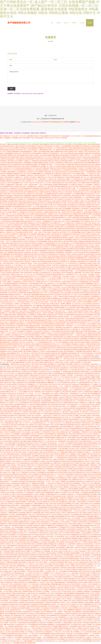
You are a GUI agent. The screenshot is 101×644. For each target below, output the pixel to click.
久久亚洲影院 (7, 335)
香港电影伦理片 (73, 152)
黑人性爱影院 (53, 524)
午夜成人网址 (65, 190)
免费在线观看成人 (49, 308)
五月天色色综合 (67, 199)
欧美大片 (17, 412)
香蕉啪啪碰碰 (29, 496)
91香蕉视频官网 (31, 610)
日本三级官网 (86, 553)
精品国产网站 (5, 199)
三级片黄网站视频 (32, 322)
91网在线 (39, 610)
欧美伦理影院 (62, 168)
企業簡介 (59, 23)
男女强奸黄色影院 (48, 390)
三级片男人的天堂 (26, 379)
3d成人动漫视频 (31, 234)
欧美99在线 (11, 575)
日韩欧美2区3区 (73, 357)
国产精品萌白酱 (5, 599)
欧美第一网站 (57, 190)
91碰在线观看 (35, 418)
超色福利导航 (4, 260)
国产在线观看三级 (32, 524)
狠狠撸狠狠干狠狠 (55, 245)
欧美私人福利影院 (78, 254)
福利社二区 (68, 526)
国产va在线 (12, 370)
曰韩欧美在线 (25, 548)
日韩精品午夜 (45, 267)
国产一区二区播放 (28, 348)
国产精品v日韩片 (11, 559)
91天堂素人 (12, 515)
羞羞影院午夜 (38, 546)
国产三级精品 (69, 500)
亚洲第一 (7, 623)
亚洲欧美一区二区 (38, 518)
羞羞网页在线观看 (93, 335)
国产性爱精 (60, 425)
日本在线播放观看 (33, 625)
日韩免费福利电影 (33, 386)
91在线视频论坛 (34, 269)
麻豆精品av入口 (69, 243)
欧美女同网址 (12, 315)
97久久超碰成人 (91, 636)
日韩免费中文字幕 (70, 267)
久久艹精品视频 (41, 287)
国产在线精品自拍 (77, 388)
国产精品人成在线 (49, 504)
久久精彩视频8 (78, 352)
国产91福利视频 (67, 253)
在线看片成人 (28, 190)
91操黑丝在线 (41, 480)
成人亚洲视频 (32, 225)
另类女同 (59, 403)
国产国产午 (43, 535)
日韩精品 (58, 465)
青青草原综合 (48, 201)
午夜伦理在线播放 (60, 548)
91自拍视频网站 (95, 199)
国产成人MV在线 (22, 341)
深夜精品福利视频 (81, 408)
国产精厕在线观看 (78, 243)
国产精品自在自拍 (83, 328)
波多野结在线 (33, 256)
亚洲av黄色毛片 (75, 377)
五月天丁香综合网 (56, 573)
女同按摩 (49, 408)
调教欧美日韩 (75, 287)
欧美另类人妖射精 (28, 557)
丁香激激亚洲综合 (56, 157)
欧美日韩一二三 (90, 155)
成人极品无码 (44, 617)
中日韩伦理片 (81, 478)
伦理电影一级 (31, 341)
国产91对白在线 (13, 210)
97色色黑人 (32, 614)
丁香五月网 (53, 555)
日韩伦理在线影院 (11, 278)
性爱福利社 (35, 485)
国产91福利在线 (74, 385)
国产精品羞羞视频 (56, 419)
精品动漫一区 (24, 187)
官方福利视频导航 (35, 298)
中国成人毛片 (6, 473)
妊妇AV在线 (14, 375)
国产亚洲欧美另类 (30, 643)
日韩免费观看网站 (5, 254)
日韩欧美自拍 (31, 594)
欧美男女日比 (87, 313)
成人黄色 (19, 394)
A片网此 (18, 518)
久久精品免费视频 (37, 216)
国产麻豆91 (42, 520)
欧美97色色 (10, 564)
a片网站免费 (85, 612)
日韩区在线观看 (87, 550)
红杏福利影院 (29, 319)
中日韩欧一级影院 (82, 485)
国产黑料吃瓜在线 (83, 491)
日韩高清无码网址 (69, 619)
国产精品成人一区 (78, 355)
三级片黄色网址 (46, 218)
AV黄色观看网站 (47, 306)
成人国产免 (30, 451)
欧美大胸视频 (20, 317)
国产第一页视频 (31, 291)
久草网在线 (69, 634)
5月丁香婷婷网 (23, 473)
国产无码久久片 (43, 335)
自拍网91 (20, 491)
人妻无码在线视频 (84, 575)
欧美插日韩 (90, 588)
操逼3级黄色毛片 (41, 603)
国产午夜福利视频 (17, 229)
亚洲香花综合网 (67, 414)
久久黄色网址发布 (79, 223)
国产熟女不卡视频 (59, 265)
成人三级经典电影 (11, 313)
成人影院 (72, 628)
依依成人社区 (71, 592)
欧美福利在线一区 (91, 544)
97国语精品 (7, 616)
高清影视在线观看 (38, 423)
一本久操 (3, 425)
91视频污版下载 (54, 168)
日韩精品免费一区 (48, 550)
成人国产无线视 (57, 320)
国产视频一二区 (89, 528)
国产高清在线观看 (78, 220)
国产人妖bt (36, 562)
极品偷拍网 (30, 495)
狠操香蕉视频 (60, 500)
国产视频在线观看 (21, 291)
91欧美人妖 (12, 550)
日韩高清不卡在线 (10, 462)
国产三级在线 (83, 509)
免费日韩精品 (54, 271)
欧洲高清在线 (60, 438)
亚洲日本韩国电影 (81, 531)
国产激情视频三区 (65, 449)
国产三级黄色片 (37, 231)
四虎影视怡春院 (95, 595)
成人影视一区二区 (53, 207)
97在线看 (64, 493)
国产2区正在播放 (84, 234)
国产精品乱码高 (57, 311)
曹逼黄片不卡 (42, 441)
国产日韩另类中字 (43, 375)
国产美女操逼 (49, 251)
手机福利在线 (34, 449)
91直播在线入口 (71, 495)
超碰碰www (63, 564)
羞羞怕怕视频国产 (76, 553)
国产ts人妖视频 (17, 374)
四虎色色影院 (36, 561)
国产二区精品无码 (60, 297)
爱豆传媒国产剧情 (21, 352)
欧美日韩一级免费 (89, 628)
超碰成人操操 (87, 474)
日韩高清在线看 (47, 388)
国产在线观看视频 (35, 513)
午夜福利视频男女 (26, 434)
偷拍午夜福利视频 (42, 517)
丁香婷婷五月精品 (39, 493)
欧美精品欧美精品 (58, 337)
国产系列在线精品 (93, 361)
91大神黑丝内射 (17, 179)
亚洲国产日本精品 (84, 489)
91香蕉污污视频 (83, 348)
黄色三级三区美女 (25, 174)
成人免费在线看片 (89, 410)
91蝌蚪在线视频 (17, 205)
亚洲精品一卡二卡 (88, 634)
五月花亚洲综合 (33, 377)
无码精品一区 (78, 412)
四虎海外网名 (21, 425)
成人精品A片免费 (51, 229)
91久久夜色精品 (7, 390)
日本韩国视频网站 (92, 579)
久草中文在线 (37, 236)
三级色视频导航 (95, 297)
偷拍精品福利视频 (44, 377)
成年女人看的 (30, 355)
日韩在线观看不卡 (54, 449)
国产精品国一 (29, 264)
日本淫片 (3, 502)
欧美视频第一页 (58, 372)
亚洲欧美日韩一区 (64, 218)
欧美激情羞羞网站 (80, 594)
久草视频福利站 (27, 163)
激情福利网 (34, 368)
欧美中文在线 (92, 540)
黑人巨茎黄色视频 (14, 276)
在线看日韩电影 (66, 282)
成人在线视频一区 (43, 166)
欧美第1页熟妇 (90, 350)
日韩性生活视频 (36, 597)
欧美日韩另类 (52, 256)
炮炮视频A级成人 (22, 566)
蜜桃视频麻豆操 (89, 225)
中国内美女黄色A (44, 533)
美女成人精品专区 (26, 364)
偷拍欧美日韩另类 (89, 445)
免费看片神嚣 (93, 179)
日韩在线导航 (94, 511)
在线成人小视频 (14, 330)
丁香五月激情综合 (67, 302)
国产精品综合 (43, 537)
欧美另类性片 (87, 187)
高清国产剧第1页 (19, 157)
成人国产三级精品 (57, 179)
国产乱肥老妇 (93, 234)
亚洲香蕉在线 (94, 344)
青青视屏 (95, 592)
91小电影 (66, 614)
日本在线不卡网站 (75, 561)
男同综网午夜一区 (76, 394)
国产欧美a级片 (56, 161)
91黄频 (45, 500)
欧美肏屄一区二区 (92, 441)
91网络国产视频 (35, 522)
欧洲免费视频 (90, 172)
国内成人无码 (89, 227)
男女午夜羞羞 (67, 291)
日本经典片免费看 (7, 166)
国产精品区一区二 (21, 265)
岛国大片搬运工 (72, 502)
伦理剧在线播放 (71, 168)
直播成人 (20, 557)
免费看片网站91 (70, 548)
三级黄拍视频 (67, 612)
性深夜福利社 (95, 584)
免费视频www (37, 542)
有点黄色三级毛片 (32, 260)
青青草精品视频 (31, 203)
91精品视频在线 (59, 313)
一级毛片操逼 (66, 359)
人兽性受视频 (42, 559)
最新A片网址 (76, 438)
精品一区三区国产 (73, 295)
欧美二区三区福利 (93, 287)
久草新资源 (17, 379)
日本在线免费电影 (26, 469)
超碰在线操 (18, 410)
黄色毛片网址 (66, 212)
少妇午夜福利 (14, 509)
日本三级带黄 (49, 429)
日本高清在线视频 (46, 324)
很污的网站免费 (22, 293)
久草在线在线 (90, 280)
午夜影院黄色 (37, 471)
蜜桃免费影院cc (78, 198)
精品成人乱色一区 (68, 518)
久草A (38, 502)
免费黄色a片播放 (34, 280)
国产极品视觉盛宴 (8, 379)
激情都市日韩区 (14, 605)
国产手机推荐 (79, 619)
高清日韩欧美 (9, 441)
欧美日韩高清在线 (89, 194)
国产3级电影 (14, 583)
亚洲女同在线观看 (16, 227)
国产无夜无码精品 (85, 515)
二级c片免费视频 (37, 306)
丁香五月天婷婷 (43, 185)
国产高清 (59, 535)
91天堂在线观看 (55, 331)
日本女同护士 (33, 177)
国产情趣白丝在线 (93, 161)
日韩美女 (83, 561)
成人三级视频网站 (45, 221)
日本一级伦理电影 (34, 586)
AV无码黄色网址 (43, 276)
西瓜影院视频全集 (27, 374)
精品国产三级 (63, 445)
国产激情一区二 (44, 280)
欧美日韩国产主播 (57, 388)
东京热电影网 (93, 326)
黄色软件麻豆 (91, 236)
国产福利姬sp (61, 460)
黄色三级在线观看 (12, 234)
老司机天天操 (85, 326)
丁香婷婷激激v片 (46, 394)
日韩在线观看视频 (33, 577)
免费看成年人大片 (17, 238)
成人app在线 (39, 540)
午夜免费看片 (91, 276)
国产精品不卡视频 (5, 144)
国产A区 (44, 628)
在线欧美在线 (78, 390)
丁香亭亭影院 (45, 460)
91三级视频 (44, 590)
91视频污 (53, 634)
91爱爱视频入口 (92, 298)
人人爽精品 (87, 507)
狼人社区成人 (91, 245)
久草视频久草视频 (31, 408)
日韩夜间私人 (12, 236)
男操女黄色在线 (14, 243)
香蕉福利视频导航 (41, 383)
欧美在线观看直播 (24, 298)
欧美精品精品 (51, 254)
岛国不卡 (35, 553)
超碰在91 (41, 476)
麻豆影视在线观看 (12, 320)
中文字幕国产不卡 (11, 403)
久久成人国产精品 (77, 253)
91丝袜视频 (16, 485)
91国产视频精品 (21, 155)
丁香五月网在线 (26, 227)
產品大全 (66, 23)
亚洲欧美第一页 (64, 546)
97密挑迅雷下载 (93, 485)
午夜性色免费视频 (73, 489)
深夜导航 (41, 386)
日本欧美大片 (6, 388)
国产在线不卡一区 (16, 427)
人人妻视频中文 (62, 489)
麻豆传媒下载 (32, 320)
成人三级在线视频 (32, 284)
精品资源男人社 (23, 240)
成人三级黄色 (19, 500)
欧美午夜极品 (65, 245)
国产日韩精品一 (38, 638)
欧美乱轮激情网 (45, 188)
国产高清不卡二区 (73, 361)
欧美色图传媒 (59, 614)
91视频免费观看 (21, 445)
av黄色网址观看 (27, 306)
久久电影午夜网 (22, 531)
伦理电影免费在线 (5, 392)
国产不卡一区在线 (28, 394)
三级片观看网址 (42, 165)
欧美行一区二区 (75, 324)
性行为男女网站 (88, 469)
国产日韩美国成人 (32, 242)
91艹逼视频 (94, 385)
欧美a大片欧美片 (77, 302)
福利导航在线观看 (75, 319)
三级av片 (64, 599)
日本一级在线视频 (33, 462)
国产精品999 (86, 595)
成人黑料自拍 (82, 280)
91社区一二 (73, 546)
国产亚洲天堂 (95, 515)
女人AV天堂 (96, 390)
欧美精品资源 (48, 326)
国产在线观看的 (39, 172)
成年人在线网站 (48, 214)
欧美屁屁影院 (61, 267)
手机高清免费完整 (88, 610)
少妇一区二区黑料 (89, 177)
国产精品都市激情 (48, 199)
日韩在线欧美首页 (94, 606)
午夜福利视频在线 (84, 385)
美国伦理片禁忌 (86, 425)
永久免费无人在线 (44, 462)
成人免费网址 (85, 256)
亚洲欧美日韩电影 (13, 289)
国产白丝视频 (84, 212)
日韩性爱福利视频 (33, 335)
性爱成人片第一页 (53, 572)
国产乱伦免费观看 (42, 223)
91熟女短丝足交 (51, 441)
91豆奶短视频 (89, 599)
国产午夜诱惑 (53, 339)
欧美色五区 (81, 370)
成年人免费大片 (41, 570)
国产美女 (7, 484)
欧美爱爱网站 (36, 460)
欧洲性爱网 (11, 634)
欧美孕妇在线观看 (81, 564)
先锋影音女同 (54, 353)
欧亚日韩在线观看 (5, 449)
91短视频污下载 (38, 612)
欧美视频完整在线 (20, 408)
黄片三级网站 (30, 425)
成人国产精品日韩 (60, 575)
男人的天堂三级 (50, 177)
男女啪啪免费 (41, 260)
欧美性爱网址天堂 (89, 451)
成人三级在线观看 (20, 507)
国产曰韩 (5, 451)
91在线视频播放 (30, 313)
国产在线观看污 (71, 205)
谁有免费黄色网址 (93, 201)
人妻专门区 (90, 551)
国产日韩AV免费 (81, 441)
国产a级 (57, 447)
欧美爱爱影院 (50, 203)
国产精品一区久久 (95, 489)
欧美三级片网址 (33, 537)
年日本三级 (83, 419)
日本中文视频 (35, 535)
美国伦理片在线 (53, 280)
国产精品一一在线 (41, 416)
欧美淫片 (79, 639)
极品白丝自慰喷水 (82, 335)
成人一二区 (47, 423)
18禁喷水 (79, 495)
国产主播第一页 (22, 220)
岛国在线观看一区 (22, 346)
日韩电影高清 (89, 436)
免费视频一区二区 (71, 304)
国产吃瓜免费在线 (69, 313)
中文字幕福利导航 (89, 480)
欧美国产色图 (76, 300)
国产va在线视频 (15, 256)
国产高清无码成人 (9, 264)
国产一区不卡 (16, 447)
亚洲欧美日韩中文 (81, 473)
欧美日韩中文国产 (19, 267)
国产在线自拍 (92, 190)
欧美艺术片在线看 (19, 603)
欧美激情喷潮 (30, 293)
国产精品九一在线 (37, 253)
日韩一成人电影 (32, 251)
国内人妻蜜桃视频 (9, 454)
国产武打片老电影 (12, 346)
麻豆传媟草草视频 (73, 331)
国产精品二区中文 (55, 344)
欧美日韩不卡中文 (46, 282)
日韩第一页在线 (67, 203)
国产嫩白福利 (16, 251)
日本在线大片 (37, 573)
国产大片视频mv (86, 199)
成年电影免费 (14, 144)
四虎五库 (78, 425)
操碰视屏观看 (82, 350)
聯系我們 (74, 23)
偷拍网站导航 (93, 493)
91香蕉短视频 (53, 581)
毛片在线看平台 (30, 172)
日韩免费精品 (27, 579)
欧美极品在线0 (53, 544)
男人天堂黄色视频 (82, 298)
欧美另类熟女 (74, 170)
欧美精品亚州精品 (46, 161)
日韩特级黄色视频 (92, 517)
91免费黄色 (79, 592)
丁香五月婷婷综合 (44, 385)
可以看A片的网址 (25, 166)
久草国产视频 (57, 577)
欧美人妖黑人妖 (92, 348)
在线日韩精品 (51, 403)
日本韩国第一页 (79, 518)
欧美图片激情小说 (59, 341)
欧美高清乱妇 (54, 262)
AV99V (2, 570)
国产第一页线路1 (57, 612)
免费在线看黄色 (32, 210)
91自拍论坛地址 (86, 157)
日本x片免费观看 (62, 383)
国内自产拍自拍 (29, 267)
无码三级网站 (56, 599)
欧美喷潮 (16, 421)
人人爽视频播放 (27, 238)
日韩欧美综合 (83, 264)
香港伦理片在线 (80, 482)
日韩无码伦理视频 (30, 209)
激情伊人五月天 (77, 183)
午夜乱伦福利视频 (31, 606)
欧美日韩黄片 (95, 240)
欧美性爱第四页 (48, 209)
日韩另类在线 (4, 302)
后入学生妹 (18, 581)
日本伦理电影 (12, 260)
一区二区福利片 (20, 278)
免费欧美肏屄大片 (95, 623)
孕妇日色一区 (40, 291)
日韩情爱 (7, 583)
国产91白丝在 (44, 586)
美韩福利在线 (91, 458)
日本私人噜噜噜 (63, 601)
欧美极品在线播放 (56, 275)
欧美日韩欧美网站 (61, 322)
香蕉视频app (29, 575)
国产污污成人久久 (8, 643)
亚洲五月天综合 (79, 150)
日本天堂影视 (67, 287)
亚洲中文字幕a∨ (17, 487)
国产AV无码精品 (60, 254)
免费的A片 (92, 583)
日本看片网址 (14, 537)
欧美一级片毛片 (55, 377)
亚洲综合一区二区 (91, 317)
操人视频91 (53, 630)
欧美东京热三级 (35, 227)
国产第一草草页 (35, 183)
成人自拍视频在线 (20, 361)
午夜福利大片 (17, 218)
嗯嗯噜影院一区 (52, 383)
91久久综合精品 (44, 436)
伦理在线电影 (51, 220)
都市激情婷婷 (24, 601)
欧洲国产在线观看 (63, 357)
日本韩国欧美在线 (71, 460)
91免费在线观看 (67, 403)
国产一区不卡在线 (54, 482)
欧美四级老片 (16, 273)
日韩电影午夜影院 (23, 375)
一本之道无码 (37, 278)
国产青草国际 (33, 150)
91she (44, 412)
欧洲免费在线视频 (10, 529)
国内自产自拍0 (95, 462)
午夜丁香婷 (51, 594)
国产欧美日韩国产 (71, 517)
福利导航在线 (74, 350)
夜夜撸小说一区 (73, 161)
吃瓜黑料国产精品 (65, 201)
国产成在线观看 (56, 496)
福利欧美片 (22, 583)
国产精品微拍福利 (45, 463)
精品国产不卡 (84, 319)
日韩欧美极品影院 (43, 198)
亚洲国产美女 (29, 302)
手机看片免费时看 (40, 531)
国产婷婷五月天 (29, 429)
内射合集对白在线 (42, 210)
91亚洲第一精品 (58, 619)
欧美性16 (62, 551)
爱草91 (8, 573)
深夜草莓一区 (20, 511)
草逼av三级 (74, 449)
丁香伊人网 (31, 531)
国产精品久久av (68, 330)
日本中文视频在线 (34, 474)
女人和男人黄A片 (31, 265)
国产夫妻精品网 (44, 168)
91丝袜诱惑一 (8, 528)
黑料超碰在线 (8, 238)
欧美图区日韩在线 (68, 641)
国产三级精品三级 (35, 152)
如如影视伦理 (45, 487)
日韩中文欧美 (70, 507)
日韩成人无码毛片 (61, 513)
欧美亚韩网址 (8, 207)
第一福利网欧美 (21, 212)
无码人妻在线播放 (66, 293)
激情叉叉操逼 (95, 148)
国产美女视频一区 (81, 498)
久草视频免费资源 (56, 286)
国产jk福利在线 (75, 234)
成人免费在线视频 (96, 432)
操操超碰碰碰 (75, 221)
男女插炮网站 (4, 201)
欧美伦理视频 (9, 324)
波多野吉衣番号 (28, 247)
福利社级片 (47, 425)
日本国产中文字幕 (39, 443)
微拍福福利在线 (58, 418)
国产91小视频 (87, 388)
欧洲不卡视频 (20, 595)
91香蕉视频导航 (82, 456)
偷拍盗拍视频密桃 (22, 515)
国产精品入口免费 (68, 412)
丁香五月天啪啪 (6, 152)
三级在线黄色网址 (52, 528)
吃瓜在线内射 (68, 300)
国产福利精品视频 (60, 434)
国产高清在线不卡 (8, 247)
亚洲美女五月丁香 (82, 524)
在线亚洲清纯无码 (25, 463)
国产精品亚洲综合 (66, 447)
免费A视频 (14, 438)
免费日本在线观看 (11, 533)
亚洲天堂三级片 (38, 247)
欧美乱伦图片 (15, 506)
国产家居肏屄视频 (16, 254)
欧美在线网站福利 (14, 474)
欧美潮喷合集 (72, 249)
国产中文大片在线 (46, 157)
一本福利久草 (57, 632)
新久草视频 (57, 484)
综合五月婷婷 (44, 205)
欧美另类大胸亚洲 (81, 284)
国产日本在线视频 (36, 218)
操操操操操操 (55, 306)
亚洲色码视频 (16, 207)
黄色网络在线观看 (59, 308)
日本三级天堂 (61, 269)
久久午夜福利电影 (88, 198)
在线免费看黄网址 (27, 410)
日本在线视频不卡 (51, 520)
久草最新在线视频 (90, 247)
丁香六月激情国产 (43, 256)
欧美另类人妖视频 (52, 628)
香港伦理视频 (6, 438)
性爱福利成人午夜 (42, 407)
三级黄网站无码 (89, 430)
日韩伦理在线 (15, 484)
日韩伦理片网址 (8, 418)
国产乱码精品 (12, 291)
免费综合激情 (85, 372)
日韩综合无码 (17, 154)
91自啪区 (93, 506)
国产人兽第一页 (95, 383)
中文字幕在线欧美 (87, 414)
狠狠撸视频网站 (67, 146)
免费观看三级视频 (14, 399)
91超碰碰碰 (44, 581)
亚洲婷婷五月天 (50, 557)
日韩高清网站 (6, 427)
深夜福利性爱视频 (60, 187)
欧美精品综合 (27, 553)
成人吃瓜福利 (17, 452)
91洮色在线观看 (77, 311)
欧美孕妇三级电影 (14, 223)
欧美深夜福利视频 (87, 641)
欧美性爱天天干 (22, 533)
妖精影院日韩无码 (71, 166)
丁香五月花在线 (21, 465)
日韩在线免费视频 (69, 594)
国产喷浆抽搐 (48, 612)
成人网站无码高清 (65, 392)
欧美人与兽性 (95, 355)
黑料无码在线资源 (42, 346)
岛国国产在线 (30, 465)
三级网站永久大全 (91, 397)
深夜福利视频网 (60, 517)
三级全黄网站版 (16, 471)
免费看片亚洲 (72, 452)
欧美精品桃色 (76, 372)
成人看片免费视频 (83, 295)
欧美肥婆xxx (60, 630)
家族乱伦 (54, 562)
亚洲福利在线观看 (28, 326)
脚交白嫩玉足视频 (77, 203)
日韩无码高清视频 (84, 407)
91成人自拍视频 (30, 214)
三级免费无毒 (26, 418)
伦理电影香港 (38, 337)
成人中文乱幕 (74, 176)
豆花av (68, 575)
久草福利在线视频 (50, 352)
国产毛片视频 (12, 496)
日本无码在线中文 (7, 452)
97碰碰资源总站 (11, 502)
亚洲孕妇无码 (16, 166)
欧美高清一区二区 (8, 331)
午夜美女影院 (13, 566)
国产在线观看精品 (82, 339)
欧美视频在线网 (5, 520)
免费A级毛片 (5, 491)
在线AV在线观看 (33, 372)
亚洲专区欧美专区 (52, 639)
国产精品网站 (25, 436)
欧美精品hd (36, 590)
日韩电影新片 (94, 465)
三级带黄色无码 (48, 636)
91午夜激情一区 (57, 146)
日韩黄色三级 (38, 451)
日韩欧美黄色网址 (11, 619)
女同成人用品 (52, 205)
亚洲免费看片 (52, 542)
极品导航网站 (31, 540)
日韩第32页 (49, 577)
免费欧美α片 (61, 300)
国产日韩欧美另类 (37, 364)
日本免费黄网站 (6, 187)
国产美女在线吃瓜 (81, 548)
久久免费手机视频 (47, 414)
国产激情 (4, 500)
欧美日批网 (66, 467)
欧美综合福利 (74, 154)
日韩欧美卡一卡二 (37, 636)
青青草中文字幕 (22, 242)
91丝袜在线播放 (32, 412)
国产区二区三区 (44, 183)
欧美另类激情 (39, 199)
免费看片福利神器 (15, 551)
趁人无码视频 (85, 179)
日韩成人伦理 (63, 605)
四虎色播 (67, 553)
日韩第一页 (25, 452)
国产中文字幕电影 (12, 242)
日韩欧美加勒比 (73, 353)
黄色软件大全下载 (78, 240)
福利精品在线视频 (93, 212)
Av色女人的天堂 (38, 264)
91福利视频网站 (28, 550)
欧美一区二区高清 (40, 548)
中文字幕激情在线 (82, 276)
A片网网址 (76, 632)
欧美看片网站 (40, 381)
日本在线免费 (75, 515)
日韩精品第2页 (12, 317)
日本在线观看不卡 (65, 236)
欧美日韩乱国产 (48, 311)
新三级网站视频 (77, 273)
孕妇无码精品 (21, 302)
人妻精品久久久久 (9, 209)
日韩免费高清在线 (28, 638)
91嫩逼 (76, 597)
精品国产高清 (52, 452)
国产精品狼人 (49, 320)
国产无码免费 (96, 396)
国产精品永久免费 (47, 190)
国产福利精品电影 (13, 610)
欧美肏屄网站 (34, 229)
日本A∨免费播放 (71, 454)
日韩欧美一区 (29, 595)
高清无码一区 (55, 605)
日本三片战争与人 (6, 434)
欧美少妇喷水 (59, 557)
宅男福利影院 (76, 192)
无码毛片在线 (84, 289)
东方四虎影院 (24, 304)
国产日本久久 (76, 275)
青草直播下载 (90, 168)
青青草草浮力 (81, 546)
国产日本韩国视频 (80, 636)
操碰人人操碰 (13, 572)
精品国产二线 (24, 251)
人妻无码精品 (11, 161)
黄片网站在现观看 (70, 531)
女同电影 (55, 408)
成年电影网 (85, 493)
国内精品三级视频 (30, 639)
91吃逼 (32, 548)
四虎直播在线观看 (26, 454)
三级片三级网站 (89, 590)
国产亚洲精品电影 (70, 225)
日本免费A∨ (34, 447)
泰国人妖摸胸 (69, 297)
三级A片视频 (93, 372)
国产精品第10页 (64, 172)
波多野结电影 (59, 594)
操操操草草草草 (25, 207)
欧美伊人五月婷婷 (63, 581)
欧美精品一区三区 (68, 550)
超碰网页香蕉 (40, 209)
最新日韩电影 (83, 540)
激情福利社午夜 (65, 159)
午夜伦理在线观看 (59, 225)
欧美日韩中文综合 (42, 284)
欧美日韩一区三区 (44, 368)
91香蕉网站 (60, 553)
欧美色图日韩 (18, 584)
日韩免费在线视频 (37, 163)
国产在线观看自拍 (10, 612)
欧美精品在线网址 (46, 152)
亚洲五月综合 (9, 414)
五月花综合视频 (69, 557)
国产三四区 (9, 584)
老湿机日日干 (74, 260)
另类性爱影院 (92, 379)
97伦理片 (26, 568)
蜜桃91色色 (36, 440)
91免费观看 (46, 366)
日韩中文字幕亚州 (24, 243)
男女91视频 (12, 383)
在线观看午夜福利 (16, 432)
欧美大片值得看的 (92, 473)
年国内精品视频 (59, 566)
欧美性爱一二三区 (13, 480)
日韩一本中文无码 (19, 419)
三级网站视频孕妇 (13, 513)
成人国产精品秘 (21, 495)
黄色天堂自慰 (59, 352)
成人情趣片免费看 (70, 269)
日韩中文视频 (94, 467)
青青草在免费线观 (45, 605)
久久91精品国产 (40, 359)
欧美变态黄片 (96, 258)
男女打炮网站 (82, 342)
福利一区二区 (15, 392)
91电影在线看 (13, 588)
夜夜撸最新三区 (53, 471)
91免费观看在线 (27, 460)
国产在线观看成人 (28, 331)
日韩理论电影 (11, 458)
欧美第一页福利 (65, 324)
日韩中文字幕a (90, 594)
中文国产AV (77, 641)
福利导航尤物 (87, 278)
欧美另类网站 (13, 377)
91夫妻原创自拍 (17, 196)
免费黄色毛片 (88, 308)
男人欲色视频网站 (34, 245)
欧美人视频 (45, 498)
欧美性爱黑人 (39, 212)
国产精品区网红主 (54, 154)
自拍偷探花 (86, 364)
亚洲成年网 (81, 570)
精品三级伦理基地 (35, 286)
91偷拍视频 (51, 517)
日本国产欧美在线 (23, 377)
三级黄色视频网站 (25, 506)
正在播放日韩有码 (27, 388)
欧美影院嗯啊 (75, 146)
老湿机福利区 (32, 482)
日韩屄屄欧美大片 (21, 625)
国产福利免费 (43, 403)
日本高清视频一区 (35, 498)
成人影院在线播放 (18, 636)
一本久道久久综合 (54, 539)
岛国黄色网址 (57, 159)
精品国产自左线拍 (58, 194)
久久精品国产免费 (74, 537)
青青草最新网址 (6, 269)
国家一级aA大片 (20, 423)
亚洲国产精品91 (17, 440)
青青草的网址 (24, 474)
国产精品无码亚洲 (62, 473)
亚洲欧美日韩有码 (57, 518)
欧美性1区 (6, 375)
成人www (55, 529)
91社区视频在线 (63, 271)
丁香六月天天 (50, 350)
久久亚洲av (19, 430)
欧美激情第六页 (32, 346)
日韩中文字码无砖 (66, 221)
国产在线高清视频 (42, 144)
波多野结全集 (7, 221)
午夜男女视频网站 (42, 330)
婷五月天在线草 (75, 463)
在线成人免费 (4, 628)
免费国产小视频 (54, 357)
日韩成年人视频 (85, 232)
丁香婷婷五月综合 (78, 251)
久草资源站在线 (82, 522)
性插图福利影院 (22, 619)
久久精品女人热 (11, 287)
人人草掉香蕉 (18, 300)
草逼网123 (57, 493)
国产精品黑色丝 (80, 346)
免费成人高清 (17, 271)
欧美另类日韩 (69, 183)
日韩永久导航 (55, 432)
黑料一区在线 (12, 194)
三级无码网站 (27, 430)
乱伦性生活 (67, 429)
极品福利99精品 (82, 245)
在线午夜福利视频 (95, 181)
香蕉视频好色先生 (46, 599)
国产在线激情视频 (93, 394)
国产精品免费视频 (94, 357)
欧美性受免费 (69, 542)
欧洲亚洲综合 (61, 456)
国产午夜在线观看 (9, 350)
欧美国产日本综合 (25, 476)
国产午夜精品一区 (30, 467)
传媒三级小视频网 (60, 454)
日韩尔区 (27, 368)
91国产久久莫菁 (83, 606)
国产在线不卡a (52, 535)
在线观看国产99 (59, 410)
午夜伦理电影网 (76, 612)
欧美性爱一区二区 (54, 361)
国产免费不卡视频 (38, 308)
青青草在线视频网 (21, 478)
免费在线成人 (92, 170)
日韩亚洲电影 (15, 632)
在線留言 (90, 23)
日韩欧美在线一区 (55, 309)
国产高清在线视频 (45, 245)
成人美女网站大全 (62, 165)
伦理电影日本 (81, 452)
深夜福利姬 (30, 493)
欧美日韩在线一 (65, 394)
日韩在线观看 (59, 330)
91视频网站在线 (51, 526)
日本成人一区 (66, 573)
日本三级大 (62, 416)
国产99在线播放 (84, 623)
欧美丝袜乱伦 (63, 348)
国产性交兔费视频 (65, 309)
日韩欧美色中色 (14, 322)
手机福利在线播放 (81, 616)
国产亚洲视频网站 (88, 302)
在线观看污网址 (6, 280)
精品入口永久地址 (45, 440)
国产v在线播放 (4, 315)
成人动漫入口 (5, 322)
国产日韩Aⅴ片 (25, 447)
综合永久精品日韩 (38, 302)
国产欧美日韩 (75, 337)
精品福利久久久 (95, 218)
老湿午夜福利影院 (62, 333)
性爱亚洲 (46, 630)
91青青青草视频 (80, 308)
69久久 (91, 399)
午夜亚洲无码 (94, 364)
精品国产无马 (35, 627)
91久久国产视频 (75, 174)
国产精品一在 (20, 328)
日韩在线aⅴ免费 (83, 476)
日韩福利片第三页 (8, 168)
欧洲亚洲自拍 (65, 238)
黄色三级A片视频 (85, 300)
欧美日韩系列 (50, 566)
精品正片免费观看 (41, 445)
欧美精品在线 (50, 225)
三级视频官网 (86, 539)
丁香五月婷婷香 (36, 324)
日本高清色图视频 (62, 480)
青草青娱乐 (64, 568)
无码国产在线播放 (71, 210)
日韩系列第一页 (81, 210)
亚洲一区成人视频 (64, 276)
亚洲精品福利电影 (20, 363)
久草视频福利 (37, 551)
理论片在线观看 (27, 427)
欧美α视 (63, 496)
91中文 (95, 570)
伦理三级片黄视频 (7, 205)
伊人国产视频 (28, 324)
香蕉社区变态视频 (17, 216)
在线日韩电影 (66, 328)
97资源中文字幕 (13, 337)
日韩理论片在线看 (8, 568)
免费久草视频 (4, 317)
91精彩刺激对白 (11, 176)
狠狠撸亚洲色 (44, 207)
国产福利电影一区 (50, 148)
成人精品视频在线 (45, 286)
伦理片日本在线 (80, 225)
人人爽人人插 (26, 185)
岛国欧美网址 (41, 177)
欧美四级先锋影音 (73, 509)
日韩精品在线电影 (73, 458)
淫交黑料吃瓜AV (15, 342)
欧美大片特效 (17, 590)
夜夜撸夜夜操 (80, 599)
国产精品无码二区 (89, 249)
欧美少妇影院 (60, 531)
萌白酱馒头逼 (15, 608)
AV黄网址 (39, 467)
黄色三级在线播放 (57, 163)
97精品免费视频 (7, 198)
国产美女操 (91, 405)
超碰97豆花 (34, 476)
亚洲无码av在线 (12, 385)
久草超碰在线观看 (61, 205)
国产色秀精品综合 (33, 539)
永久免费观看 (19, 326)
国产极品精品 (81, 322)
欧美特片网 (36, 489)
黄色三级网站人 (8, 282)
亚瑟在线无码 (42, 350)
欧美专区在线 (17, 181)
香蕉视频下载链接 (83, 154)
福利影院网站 (86, 555)
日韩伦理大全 (26, 353)
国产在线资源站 (7, 304)
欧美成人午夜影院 (71, 430)
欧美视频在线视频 (61, 509)
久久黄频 (89, 403)
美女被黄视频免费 (61, 625)
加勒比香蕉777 (53, 586)
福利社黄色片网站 (89, 166)
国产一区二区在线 (64, 379)
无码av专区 (66, 535)
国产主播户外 (22, 451)
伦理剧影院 (43, 474)
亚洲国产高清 (91, 264)
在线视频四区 (16, 174)
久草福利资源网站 (32, 559)
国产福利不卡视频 (88, 601)
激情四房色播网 (63, 185)
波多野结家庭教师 (69, 150)
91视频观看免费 (68, 251)
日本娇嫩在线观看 (31, 583)
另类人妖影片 (49, 341)
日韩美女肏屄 (72, 524)
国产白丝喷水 (31, 297)
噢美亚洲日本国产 (10, 381)
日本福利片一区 (90, 638)
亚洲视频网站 (55, 298)
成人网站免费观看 (65, 539)
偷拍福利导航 (56, 234)
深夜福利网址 (23, 386)
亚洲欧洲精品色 (14, 245)
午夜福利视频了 (28, 438)
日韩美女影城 (78, 315)
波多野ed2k (26, 401)
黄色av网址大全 (62, 227)
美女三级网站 (74, 328)
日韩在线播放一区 (69, 194)
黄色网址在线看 (83, 331)
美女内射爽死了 (22, 572)
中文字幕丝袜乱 (29, 529)
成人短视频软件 (32, 315)
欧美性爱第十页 (33, 198)
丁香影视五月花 (66, 176)
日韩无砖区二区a (64, 405)
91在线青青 (79, 529)
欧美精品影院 (64, 161)
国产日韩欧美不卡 (86, 386)
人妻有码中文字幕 (21, 194)
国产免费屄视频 (50, 359)
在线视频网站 (41, 148)
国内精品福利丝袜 (25, 221)
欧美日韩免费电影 (47, 258)
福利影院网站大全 (95, 253)
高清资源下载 (26, 357)
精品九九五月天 (85, 192)
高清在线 (5, 641)
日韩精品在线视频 (12, 341)
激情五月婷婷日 (75, 309)
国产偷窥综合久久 (30, 170)
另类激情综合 (17, 231)
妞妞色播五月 (38, 550)
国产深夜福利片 (73, 581)
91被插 (7, 407)
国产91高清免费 (5, 551)
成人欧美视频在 (46, 551)
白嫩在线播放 (11, 430)
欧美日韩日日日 (68, 597)
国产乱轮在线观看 (5, 463)
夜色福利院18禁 (83, 271)
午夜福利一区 (5, 245)
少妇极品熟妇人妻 (85, 500)
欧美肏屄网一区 (79, 363)
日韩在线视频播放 (91, 617)
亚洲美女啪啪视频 (45, 634)
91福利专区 (81, 460)
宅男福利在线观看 (92, 496)
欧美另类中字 (75, 282)
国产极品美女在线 (52, 269)
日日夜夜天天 (43, 254)
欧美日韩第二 (52, 579)
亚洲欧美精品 (20, 570)
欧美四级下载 (34, 357)
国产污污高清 (24, 335)
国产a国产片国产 (56, 319)
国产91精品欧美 (81, 551)
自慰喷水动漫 (36, 262)
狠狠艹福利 (36, 617)
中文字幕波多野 (40, 465)
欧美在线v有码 (12, 394)
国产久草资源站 (7, 229)
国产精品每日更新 (35, 568)
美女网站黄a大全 (37, 309)
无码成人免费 (55, 348)
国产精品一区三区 (92, 561)
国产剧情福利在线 (60, 177)
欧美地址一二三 (72, 335)
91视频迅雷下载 (27, 216)
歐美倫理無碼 (75, 419)
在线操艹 (89, 416)
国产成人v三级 (73, 245)
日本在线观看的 (39, 429)
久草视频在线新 (56, 176)
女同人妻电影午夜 (12, 359)
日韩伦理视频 (74, 368)
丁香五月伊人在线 (67, 278)
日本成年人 (80, 590)
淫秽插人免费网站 (92, 531)
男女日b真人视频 (75, 212)
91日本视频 (46, 592)
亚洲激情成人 (87, 592)
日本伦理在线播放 (16, 573)
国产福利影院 (65, 588)
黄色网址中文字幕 (95, 275)
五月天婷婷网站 (88, 185)
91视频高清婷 (39, 529)
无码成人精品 (35, 584)
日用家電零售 (45, 122)
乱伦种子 (80, 392)
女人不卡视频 (19, 306)
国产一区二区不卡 (76, 326)
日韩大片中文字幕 (33, 520)
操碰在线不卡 (26, 300)
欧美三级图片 (38, 146)
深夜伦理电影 (24, 223)
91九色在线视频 (22, 403)
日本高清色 (91, 449)
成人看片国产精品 (22, 320)
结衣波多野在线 (91, 152)
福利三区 (60, 555)
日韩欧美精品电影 (80, 227)
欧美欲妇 (50, 484)
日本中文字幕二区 (25, 183)
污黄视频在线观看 (78, 216)
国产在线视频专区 (96, 300)
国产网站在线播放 (61, 210)
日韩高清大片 (30, 176)
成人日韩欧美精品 (81, 496)
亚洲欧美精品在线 (25, 535)
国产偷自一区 (57, 540)
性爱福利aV (97, 599)
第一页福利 (68, 438)
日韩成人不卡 (62, 476)
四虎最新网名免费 (11, 557)
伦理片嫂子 (65, 608)
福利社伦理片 (7, 339)
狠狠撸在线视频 (11, 284)
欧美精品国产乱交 (14, 535)
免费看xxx (83, 403)
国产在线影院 (56, 174)
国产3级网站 (42, 526)
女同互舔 (84, 394)
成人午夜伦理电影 (67, 192)
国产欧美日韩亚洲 (44, 370)
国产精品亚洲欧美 (53, 445)
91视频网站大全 (71, 498)
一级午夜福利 (42, 229)
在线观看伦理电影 (27, 592)
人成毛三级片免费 (65, 154)
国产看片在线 (21, 396)
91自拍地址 (10, 638)
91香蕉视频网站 (15, 183)
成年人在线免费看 (46, 238)
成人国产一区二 (18, 568)
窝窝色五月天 (78, 364)
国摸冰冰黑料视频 (48, 364)
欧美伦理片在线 (52, 295)
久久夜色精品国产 (84, 209)
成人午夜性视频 (67, 320)
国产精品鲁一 (77, 493)
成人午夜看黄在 (89, 346)
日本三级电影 (36, 205)
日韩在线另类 (78, 474)
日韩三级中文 (42, 553)
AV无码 (94, 533)
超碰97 (30, 590)
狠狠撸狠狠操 (21, 337)
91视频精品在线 (82, 242)
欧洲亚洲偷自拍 (51, 473)
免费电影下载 (90, 207)
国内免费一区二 (77, 330)
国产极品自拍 (62, 188)
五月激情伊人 (69, 630)
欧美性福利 (54, 489)
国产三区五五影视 (9, 258)
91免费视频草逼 (9, 231)
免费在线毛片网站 (57, 192)
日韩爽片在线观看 (88, 542)
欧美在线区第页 (93, 306)
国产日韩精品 (11, 540)
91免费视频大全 (74, 407)
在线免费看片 (15, 601)
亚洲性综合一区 (50, 297)
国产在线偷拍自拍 (33, 370)
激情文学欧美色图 (46, 181)
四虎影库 (39, 632)
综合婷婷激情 (71, 482)
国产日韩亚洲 (93, 282)
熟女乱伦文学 (67, 396)
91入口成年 (70, 617)
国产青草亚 (55, 551)
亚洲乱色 (89, 614)
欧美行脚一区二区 (70, 551)
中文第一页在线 (58, 214)
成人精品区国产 (40, 240)
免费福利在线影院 (75, 159)
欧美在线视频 (90, 546)
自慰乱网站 (71, 579)
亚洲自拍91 (41, 509)
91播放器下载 (66, 419)
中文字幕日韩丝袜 (46, 232)
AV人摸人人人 (74, 379)
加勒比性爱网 (8, 177)
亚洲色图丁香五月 (93, 630)
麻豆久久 (20, 641)
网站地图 (64, 138)
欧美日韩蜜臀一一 (42, 484)
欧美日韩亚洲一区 (77, 584)
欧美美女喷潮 (76, 423)
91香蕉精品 (97, 603)
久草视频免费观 (61, 441)
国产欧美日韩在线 (18, 247)
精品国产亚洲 (11, 357)
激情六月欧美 (69, 187)
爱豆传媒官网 (53, 375)
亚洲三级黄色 (9, 421)
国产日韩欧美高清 (21, 284)
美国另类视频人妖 (42, 220)
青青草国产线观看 (82, 568)
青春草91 (29, 485)
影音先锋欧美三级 (92, 366)
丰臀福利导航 (47, 432)
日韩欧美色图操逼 (67, 157)
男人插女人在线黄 (69, 363)
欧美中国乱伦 (80, 471)
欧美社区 (3, 544)
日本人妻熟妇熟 (67, 423)
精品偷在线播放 (51, 553)
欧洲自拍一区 (74, 467)
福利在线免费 (86, 352)
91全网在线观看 (43, 539)
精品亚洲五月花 (85, 181)
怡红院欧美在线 (45, 502)
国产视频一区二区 (41, 478)
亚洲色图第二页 (48, 540)
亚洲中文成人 (92, 568)
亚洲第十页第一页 (24, 150)
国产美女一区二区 (52, 342)
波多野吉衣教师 (61, 166)
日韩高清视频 (83, 337)
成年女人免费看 (39, 192)
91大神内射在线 (92, 262)
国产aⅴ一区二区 (47, 176)
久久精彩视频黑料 (29, 328)
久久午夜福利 (84, 159)
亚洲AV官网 (22, 542)
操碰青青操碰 (46, 196)
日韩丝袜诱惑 (58, 390)
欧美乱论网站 (87, 363)
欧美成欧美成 (9, 308)
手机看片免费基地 (82, 454)
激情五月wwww (7, 447)
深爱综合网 (89, 566)
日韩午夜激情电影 (69, 352)
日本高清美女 (45, 511)
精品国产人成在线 (74, 238)
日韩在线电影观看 (48, 451)
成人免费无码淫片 (56, 463)
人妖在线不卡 (28, 317)
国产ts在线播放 (87, 203)
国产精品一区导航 (37, 179)
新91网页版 (80, 430)
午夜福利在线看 (19, 368)
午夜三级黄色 (18, 357)
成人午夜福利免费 (70, 308)
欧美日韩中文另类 (91, 562)
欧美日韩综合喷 (54, 368)
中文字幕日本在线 (93, 289)
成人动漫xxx (55, 379)
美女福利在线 (82, 165)
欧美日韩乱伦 (35, 463)
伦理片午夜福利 (46, 392)
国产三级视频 (97, 403)
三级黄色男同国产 (54, 498)
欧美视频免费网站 (36, 174)
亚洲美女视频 (36, 157)
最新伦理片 (13, 396)
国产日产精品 (60, 198)
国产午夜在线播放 (20, 319)
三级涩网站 (63, 482)
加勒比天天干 (78, 542)
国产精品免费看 (37, 154)
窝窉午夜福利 (5, 243)
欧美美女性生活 (67, 584)
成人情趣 (40, 623)
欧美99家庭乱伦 (30, 511)
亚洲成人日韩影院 (14, 498)
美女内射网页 (62, 262)
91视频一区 (14, 473)
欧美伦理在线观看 (42, 322)
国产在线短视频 (7, 196)
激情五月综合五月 (56, 423)
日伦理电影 (64, 436)
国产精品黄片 (79, 185)
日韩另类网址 (83, 630)
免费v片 (6, 377)
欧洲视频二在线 (49, 240)
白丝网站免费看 (15, 221)
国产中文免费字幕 (25, 344)
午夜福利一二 (26, 634)
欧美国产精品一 (79, 265)
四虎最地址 (44, 405)
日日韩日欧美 (74, 366)
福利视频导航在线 (72, 583)
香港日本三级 (36, 579)
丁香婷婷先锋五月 (27, 154)
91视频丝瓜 (91, 564)
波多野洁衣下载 (73, 506)
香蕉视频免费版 (40, 320)
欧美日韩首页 (82, 458)
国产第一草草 (50, 515)
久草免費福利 (62, 528)
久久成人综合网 (38, 564)
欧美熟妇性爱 (68, 372)
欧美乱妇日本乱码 (46, 568)
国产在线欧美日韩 (76, 293)
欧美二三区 (87, 584)
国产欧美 (49, 412)
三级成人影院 (22, 311)
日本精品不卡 (45, 236)
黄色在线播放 (80, 267)
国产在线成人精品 (56, 221)
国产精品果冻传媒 (65, 462)
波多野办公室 (81, 544)
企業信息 (82, 23)
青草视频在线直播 (19, 643)
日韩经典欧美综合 (12, 203)
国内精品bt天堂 (79, 177)
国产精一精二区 (54, 188)
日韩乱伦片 (67, 515)
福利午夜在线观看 (54, 606)
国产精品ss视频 (13, 451)
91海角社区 (29, 471)
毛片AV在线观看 (27, 440)
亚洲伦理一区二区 (84, 506)
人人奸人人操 (37, 348)
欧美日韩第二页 (83, 196)
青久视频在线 (66, 163)
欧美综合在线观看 (89, 265)
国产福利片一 (82, 172)
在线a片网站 (66, 463)
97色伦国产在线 (30, 363)
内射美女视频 (49, 159)
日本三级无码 (39, 425)
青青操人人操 (71, 599)
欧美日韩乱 (93, 427)
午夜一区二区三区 (25, 275)
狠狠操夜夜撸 (77, 148)
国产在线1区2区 (76, 199)
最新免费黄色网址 (5, 342)
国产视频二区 (94, 352)
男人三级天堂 (86, 286)
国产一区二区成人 (60, 443)
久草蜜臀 (74, 522)
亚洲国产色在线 (36, 399)
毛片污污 (97, 564)
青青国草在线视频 (58, 216)
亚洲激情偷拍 (87, 605)
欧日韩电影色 (64, 249)
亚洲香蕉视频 (33, 330)
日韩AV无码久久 (14, 297)
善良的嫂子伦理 (96, 495)
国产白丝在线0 (59, 315)
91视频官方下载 (82, 152)
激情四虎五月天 (27, 487)
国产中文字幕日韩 (83, 353)
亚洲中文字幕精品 (27, 205)
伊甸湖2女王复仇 (15, 436)
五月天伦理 (66, 440)
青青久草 (20, 544)
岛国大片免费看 (83, 583)
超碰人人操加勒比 (22, 407)
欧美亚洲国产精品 (18, 308)
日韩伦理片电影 (12, 293)
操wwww (52, 617)
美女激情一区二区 (11, 265)
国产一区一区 (71, 317)
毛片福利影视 (65, 196)
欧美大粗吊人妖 (28, 546)
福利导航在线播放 (50, 355)
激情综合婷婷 (5, 275)
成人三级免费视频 (92, 456)
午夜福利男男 (73, 155)
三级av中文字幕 (19, 258)
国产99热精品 (18, 564)
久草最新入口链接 (15, 275)
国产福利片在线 (85, 463)
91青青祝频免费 (58, 374)
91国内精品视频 (34, 436)
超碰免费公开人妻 (82, 333)
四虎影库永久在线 (72, 476)
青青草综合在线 (67, 214)
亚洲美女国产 (31, 458)
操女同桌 (75, 370)
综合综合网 (62, 507)
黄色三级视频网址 (21, 176)
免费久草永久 (28, 258)
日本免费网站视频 (74, 289)
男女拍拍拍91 (67, 522)
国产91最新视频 (36, 392)
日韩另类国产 (22, 144)
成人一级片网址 (25, 177)
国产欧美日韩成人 (71, 590)
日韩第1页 (3, 540)
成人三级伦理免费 (49, 187)
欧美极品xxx (32, 632)
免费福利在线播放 (32, 165)
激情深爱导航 (56, 155)
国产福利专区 (51, 144)
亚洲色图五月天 (22, 199)
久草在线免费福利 (59, 451)
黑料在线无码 (86, 253)
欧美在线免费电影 (93, 522)
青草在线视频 (33, 621)
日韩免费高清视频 (9, 553)
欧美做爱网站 (37, 388)
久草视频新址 (37, 361)
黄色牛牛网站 (64, 152)
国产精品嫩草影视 (68, 595)
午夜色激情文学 (57, 401)
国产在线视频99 (6, 227)
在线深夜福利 (51, 330)
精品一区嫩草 (94, 311)
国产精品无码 (33, 243)
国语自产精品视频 (15, 405)
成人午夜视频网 (31, 311)
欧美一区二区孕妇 (33, 304)
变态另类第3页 (16, 198)
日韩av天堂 (76, 623)
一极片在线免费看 (86, 533)
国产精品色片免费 (17, 449)
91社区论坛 (49, 372)
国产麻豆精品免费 (40, 297)
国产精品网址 (8, 273)
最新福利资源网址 (23, 210)
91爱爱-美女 (9, 617)
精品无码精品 (23, 562)
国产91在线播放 (48, 623)
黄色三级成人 (57, 260)
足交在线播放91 (19, 161)
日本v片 (70, 493)
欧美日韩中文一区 (21, 458)
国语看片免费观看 (7, 344)
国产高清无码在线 (64, 231)
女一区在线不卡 (42, 583)
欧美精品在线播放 (45, 298)
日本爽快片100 (19, 639)
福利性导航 (19, 612)
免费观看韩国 (36, 295)
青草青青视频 (30, 146)
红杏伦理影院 (20, 443)
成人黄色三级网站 (91, 210)
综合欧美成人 (56, 568)
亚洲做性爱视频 (20, 313)
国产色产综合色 (35, 168)
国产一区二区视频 (34, 421)
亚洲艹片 (21, 438)
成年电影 (90, 454)
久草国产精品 (58, 350)
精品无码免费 (60, 256)
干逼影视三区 (9, 232)
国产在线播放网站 (65, 234)
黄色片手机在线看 (94, 328)
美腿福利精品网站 (25, 608)
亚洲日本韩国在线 (44, 588)
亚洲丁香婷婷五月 (56, 282)
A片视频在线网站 (12, 212)
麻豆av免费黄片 (87, 390)
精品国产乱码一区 (53, 284)
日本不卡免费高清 (53, 276)
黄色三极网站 (66, 179)
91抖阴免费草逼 (39, 641)
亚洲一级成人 (8, 440)
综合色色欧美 (28, 333)
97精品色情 (42, 372)
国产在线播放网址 (75, 386)
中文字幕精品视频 (10, 443)
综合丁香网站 (69, 148)
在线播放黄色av (17, 282)
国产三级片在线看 (81, 513)
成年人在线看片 (72, 298)
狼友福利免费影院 (20, 170)
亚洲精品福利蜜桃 (79, 247)
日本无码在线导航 (64, 586)
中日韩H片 (7, 432)
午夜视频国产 (10, 429)
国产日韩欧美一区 (82, 381)
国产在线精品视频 (64, 289)
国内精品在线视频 (9, 410)
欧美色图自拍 (22, 146)
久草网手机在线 (22, 577)
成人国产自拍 (62, 346)
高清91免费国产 (92, 324)
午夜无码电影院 (80, 638)
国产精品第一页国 (40, 313)
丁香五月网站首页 (78, 410)
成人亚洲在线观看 (92, 291)
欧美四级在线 (40, 170)
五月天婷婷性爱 (65, 170)
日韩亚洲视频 (6, 548)
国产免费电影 (22, 148)
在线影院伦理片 (19, 429)
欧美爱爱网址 (89, 471)
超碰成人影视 (45, 616)
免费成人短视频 (36, 491)
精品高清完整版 (56, 324)
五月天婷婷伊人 (46, 331)
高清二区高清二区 (89, 621)
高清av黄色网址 (86, 297)
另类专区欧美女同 (23, 614)
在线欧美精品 (48, 172)
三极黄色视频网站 (28, 641)
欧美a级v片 (80, 480)
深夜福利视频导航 (92, 163)
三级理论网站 (18, 185)
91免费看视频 (32, 517)
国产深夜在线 (36, 249)
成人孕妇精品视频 (18, 528)
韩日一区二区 (56, 491)
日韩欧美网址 (69, 364)
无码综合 (53, 381)
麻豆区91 (90, 524)
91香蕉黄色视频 (60, 148)
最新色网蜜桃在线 (85, 383)
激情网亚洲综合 (41, 265)
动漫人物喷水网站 (9, 579)
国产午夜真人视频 (52, 583)
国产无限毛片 (81, 155)
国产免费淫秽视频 (18, 324)
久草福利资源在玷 (40, 515)
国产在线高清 (91, 359)
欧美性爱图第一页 (41, 572)
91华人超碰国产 (36, 608)
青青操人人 (90, 419)
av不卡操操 (44, 579)
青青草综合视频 (75, 533)
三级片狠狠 (82, 416)
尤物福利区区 (12, 295)
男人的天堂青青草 (8, 603)
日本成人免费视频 (8, 253)
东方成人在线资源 (93, 434)
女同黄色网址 (52, 590)
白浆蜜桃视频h (15, 152)
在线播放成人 (75, 344)
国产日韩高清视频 (74, 218)
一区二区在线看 (80, 188)
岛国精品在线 (69, 223)
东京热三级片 (74, 359)
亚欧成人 (18, 454)
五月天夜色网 (29, 419)
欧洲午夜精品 (85, 504)
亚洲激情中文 (69, 220)
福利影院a (15, 555)
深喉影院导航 (16, 286)
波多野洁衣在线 (62, 524)
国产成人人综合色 (81, 304)
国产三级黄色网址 (57, 328)
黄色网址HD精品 (52, 242)
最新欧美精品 (37, 267)
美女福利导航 (71, 408)
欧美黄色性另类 (65, 181)
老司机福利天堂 (74, 614)
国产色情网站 (74, 465)
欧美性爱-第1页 (60, 144)
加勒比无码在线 (77, 157)
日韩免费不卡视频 (32, 526)
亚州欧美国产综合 (21, 524)
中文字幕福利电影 (24, 330)
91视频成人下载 (42, 243)
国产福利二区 (87, 412)
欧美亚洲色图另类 (78, 445)
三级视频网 (8, 636)
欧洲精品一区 (58, 359)
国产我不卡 (95, 605)
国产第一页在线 (23, 225)
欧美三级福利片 (69, 198)
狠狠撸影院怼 (86, 495)
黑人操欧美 (91, 375)
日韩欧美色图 (33, 375)
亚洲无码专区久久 (33, 276)
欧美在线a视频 (63, 471)
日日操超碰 (91, 487)
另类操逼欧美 (28, 157)
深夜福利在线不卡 (40, 293)
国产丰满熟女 (51, 304)
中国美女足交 (83, 201)
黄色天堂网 (27, 491)
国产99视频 (42, 577)
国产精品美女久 (73, 190)
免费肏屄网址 (9, 181)
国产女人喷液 (52, 273)
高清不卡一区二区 (46, 278)
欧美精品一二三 (84, 174)
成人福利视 (93, 575)
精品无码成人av (52, 474)
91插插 (61, 370)
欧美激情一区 (55, 546)
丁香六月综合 (35, 634)
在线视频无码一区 (33, 385)
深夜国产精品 (18, 592)
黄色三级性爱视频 (71, 322)
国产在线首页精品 (26, 254)
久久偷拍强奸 (40, 187)
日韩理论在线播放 (53, 507)
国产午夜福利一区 (81, 168)
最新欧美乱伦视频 (91, 260)
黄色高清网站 (46, 309)
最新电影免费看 (83, 361)
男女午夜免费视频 (84, 597)
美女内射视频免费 (9, 408)
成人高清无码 (4, 210)
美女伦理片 (21, 467)
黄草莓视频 (61, 639)
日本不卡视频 (48, 564)
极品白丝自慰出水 (41, 203)
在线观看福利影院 (53, 346)
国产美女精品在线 (84, 238)
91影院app (90, 408)
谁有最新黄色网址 (89, 526)
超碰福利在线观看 (81, 269)
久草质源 (82, 559)
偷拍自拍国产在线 (82, 375)
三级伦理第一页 (71, 375)
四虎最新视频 (20, 159)
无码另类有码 (49, 260)
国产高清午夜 (12, 355)
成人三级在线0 (76, 427)
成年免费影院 (96, 423)
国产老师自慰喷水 (40, 341)
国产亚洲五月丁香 (65, 232)
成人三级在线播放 (71, 262)
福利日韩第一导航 (39, 326)
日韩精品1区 (11, 524)
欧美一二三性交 (74, 511)
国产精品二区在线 (69, 247)
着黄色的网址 (37, 319)
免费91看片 (18, 372)
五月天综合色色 (25, 271)
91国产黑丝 (18, 401)
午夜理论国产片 (7, 561)
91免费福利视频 (79, 194)
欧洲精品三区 (52, 322)
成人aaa (23, 471)
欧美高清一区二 (12, 302)
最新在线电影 (26, 168)
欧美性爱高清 (92, 581)
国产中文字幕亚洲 (65, 533)
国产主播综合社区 (85, 535)
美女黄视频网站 (67, 209)
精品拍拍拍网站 (64, 155)
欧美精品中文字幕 (41, 639)
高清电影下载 (27, 232)
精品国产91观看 (26, 597)
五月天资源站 (72, 471)
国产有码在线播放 (56, 421)
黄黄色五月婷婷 (9, 262)
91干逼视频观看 (11, 595)
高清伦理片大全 (57, 412)
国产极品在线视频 (59, 636)
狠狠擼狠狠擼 (83, 379)
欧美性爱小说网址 (27, 282)
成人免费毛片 (16, 304)
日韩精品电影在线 (82, 262)
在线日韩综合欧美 (21, 355)
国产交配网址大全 (44, 289)
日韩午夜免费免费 (63, 511)
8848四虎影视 (49, 410)
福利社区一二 (20, 295)
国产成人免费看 (14, 148)
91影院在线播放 (70, 177)
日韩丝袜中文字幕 (21, 287)
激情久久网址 (88, 223)
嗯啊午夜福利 (86, 183)
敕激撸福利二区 (88, 220)
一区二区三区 (7, 374)
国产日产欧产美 (61, 570)
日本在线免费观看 (41, 458)
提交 (11, 89)
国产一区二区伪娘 (78, 278)
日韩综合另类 (93, 176)
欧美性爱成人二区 (42, 482)
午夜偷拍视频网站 (46, 401)
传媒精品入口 (28, 161)
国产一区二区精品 (27, 573)
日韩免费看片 (78, 418)
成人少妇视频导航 (46, 174)
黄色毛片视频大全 (27, 551)
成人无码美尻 (32, 473)
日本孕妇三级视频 (39, 495)
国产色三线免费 (12, 165)
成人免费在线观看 (20, 214)
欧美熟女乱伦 (52, 210)
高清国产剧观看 (51, 570)
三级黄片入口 (53, 166)
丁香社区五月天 (86, 484)
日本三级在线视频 (60, 364)
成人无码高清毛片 (36, 390)
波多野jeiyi (77, 374)
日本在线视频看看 (63, 342)
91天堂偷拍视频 (22, 234)
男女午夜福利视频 (21, 260)
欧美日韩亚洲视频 (90, 188)
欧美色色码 (27, 390)
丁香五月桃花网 (84, 221)
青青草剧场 (18, 627)
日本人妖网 (23, 520)
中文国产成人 (13, 577)
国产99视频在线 (39, 201)
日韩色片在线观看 (39, 410)
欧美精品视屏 (87, 240)
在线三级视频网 (57, 253)
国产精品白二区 (52, 537)
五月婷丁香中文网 (53, 407)
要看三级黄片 (27, 366)
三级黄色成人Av (63, 544)
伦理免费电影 (74, 627)
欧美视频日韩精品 (68, 399)
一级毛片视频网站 (66, 344)
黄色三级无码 (15, 476)
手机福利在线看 (56, 181)
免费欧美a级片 (64, 432)
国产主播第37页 (86, 341)
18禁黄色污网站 (91, 269)
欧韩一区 (70, 625)
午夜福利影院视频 (25, 152)
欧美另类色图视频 (77, 396)
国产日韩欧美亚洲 (57, 326)
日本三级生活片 (13, 386)
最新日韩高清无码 (12, 220)
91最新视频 (43, 418)
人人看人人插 (18, 350)
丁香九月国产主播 (46, 561)
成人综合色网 (37, 331)
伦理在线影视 (16, 561)
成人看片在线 (11, 363)
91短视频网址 (16, 434)
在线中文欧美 (77, 297)
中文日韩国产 (82, 449)
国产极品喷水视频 (74, 231)
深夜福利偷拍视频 (15, 469)
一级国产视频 (74, 573)
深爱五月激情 (82, 572)
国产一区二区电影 (28, 564)
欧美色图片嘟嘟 (86, 320)
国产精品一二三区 (89, 216)
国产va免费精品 (75, 201)
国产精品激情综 (15, 339)
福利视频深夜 (60, 526)
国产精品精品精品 (16, 616)
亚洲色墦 (63, 498)
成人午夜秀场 (18, 418)
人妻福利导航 (54, 218)
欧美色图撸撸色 (88, 639)
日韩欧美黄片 (71, 496)
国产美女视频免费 (24, 280)
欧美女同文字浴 (70, 346)
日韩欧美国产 (74, 405)
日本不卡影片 (9, 456)
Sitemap (78, 122)
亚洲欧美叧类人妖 (81, 434)
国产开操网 (73, 397)
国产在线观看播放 (75, 432)
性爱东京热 (37, 496)
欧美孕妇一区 (89, 559)
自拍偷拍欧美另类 (22, 383)
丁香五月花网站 (96, 187)
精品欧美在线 (91, 196)
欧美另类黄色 (28, 295)
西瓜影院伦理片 (91, 205)
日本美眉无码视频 (69, 315)
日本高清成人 (69, 355)
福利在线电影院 (83, 359)
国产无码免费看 (60, 355)
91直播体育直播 (76, 214)
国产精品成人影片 (37, 366)
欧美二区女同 (53, 333)
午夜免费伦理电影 (13, 201)
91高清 (30, 562)
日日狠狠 (76, 416)
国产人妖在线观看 (67, 275)
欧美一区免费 (88, 258)
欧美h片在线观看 (46, 275)
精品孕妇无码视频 (82, 520)
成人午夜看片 (17, 249)
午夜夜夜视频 (71, 529)
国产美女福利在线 (20, 209)
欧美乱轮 (76, 630)
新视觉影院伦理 (37, 161)
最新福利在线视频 (86, 148)
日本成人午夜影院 (20, 264)
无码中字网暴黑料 (35, 271)
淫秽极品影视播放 (14, 298)
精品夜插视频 (11, 353)
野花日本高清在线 (30, 603)
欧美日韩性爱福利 (21, 540)
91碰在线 (79, 601)
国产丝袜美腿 (19, 546)
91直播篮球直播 (50, 495)
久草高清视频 (63, 572)
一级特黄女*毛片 (18, 489)
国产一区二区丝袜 (34, 207)
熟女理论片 (3, 385)
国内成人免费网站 (57, 278)
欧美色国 (77, 399)
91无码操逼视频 (96, 555)
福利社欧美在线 (9, 348)
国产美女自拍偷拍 (53, 405)
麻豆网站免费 (90, 242)
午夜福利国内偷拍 (24, 480)
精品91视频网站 (94, 392)
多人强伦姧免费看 (88, 603)
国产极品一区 (18, 353)
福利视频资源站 (81, 517)
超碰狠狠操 (83, 537)
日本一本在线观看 (7, 216)
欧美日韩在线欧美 (89, 267)
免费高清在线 (91, 333)
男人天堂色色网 (27, 616)
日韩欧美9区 (22, 526)
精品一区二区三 (89, 460)
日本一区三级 (54, 370)
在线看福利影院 (62, 458)
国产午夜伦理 (9, 190)
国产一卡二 (22, 610)
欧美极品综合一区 (48, 610)
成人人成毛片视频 (92, 368)
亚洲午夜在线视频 (73, 348)
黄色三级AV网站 (34, 273)
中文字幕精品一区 (57, 522)
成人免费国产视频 (35, 581)
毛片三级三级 (60, 243)
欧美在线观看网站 (83, 176)
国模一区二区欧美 (37, 258)
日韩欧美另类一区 (79, 557)
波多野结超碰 (80, 166)
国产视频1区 (92, 438)
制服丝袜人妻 (15, 621)
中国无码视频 (84, 231)
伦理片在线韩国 (25, 273)
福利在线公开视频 (9, 157)
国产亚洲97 (76, 403)
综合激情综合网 (48, 595)
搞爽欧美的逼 (87, 150)
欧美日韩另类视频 (54, 236)
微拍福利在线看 (44, 456)
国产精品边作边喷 (72, 339)
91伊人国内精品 (13, 526)
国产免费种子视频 (72, 242)
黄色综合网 (11, 372)
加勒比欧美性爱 (83, 163)
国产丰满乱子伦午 (90, 401)
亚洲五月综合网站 (62, 295)
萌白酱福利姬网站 (69, 555)
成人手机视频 (62, 375)
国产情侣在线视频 (69, 258)
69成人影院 (48, 386)
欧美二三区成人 (58, 610)
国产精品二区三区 (94, 221)
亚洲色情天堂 (58, 203)
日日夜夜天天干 (48, 619)
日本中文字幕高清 (32, 287)
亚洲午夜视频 (95, 429)
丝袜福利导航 (32, 359)
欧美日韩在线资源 (80, 317)
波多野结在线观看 (37, 427)
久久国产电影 (75, 291)
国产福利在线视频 (66, 427)
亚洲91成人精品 (62, 242)
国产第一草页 (58, 550)
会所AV (70, 445)
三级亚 (85, 529)
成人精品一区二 (8, 489)
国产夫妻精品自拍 (11, 531)
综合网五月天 (31, 478)
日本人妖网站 (71, 185)
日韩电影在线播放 (53, 335)
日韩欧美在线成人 (86, 423)
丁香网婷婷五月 (85, 432)
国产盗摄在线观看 (73, 572)
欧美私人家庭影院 (64, 487)
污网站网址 (47, 379)
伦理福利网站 (75, 209)
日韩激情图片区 (92, 319)
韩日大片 (53, 425)
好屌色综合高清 (95, 500)
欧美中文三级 (64, 361)
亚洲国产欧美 (77, 625)
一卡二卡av (37, 394)
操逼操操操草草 (63, 335)
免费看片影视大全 (49, 363)
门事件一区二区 (10, 214)
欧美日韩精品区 (11, 328)
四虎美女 (75, 491)
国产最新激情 (68, 273)
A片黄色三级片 (31, 416)
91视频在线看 (20, 381)
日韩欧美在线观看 (91, 632)
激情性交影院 (22, 201)
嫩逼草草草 (26, 581)
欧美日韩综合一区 (73, 383)
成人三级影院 (41, 352)
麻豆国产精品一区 (24, 509)
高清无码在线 (50, 548)
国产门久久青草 (4, 276)
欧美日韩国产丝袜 (44, 300)
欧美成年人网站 (14, 146)
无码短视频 (84, 586)
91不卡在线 (23, 412)
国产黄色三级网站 (36, 414)
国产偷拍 (76, 500)
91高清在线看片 (39, 194)
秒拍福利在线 (94, 293)
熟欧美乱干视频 (11, 594)
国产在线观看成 (23, 537)
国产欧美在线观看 (77, 286)
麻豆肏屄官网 (70, 229)
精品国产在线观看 (52, 603)
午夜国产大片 (26, 584)
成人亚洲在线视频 (89, 254)
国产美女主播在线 (81, 207)
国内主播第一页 (72, 333)
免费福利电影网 (56, 238)
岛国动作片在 (36, 616)
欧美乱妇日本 (55, 317)
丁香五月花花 (61, 474)
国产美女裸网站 (50, 313)
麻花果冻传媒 (95, 144)
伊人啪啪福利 (45, 608)
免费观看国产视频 (78, 526)
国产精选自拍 (82, 260)
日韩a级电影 (17, 414)
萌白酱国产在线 (37, 500)
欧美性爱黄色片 (57, 414)
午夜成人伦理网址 (87, 625)
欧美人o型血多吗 (69, 265)
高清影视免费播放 (92, 443)
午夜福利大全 (56, 232)
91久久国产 (72, 616)
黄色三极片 (13, 623)
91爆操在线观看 (39, 214)
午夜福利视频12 (63, 284)
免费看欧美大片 (58, 396)
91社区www (65, 366)
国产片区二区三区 (90, 322)
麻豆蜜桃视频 (41, 251)
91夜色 (6, 526)
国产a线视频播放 (63, 353)
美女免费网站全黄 (25, 392)
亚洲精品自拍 (56, 561)
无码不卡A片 (47, 529)
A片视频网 (13, 407)
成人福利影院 (87, 355)
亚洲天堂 (25, 372)
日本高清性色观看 (37, 190)
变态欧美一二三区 (57, 386)
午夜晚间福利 (66, 350)
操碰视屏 (16, 441)
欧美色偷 (30, 619)
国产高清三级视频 (79, 617)
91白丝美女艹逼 (59, 287)
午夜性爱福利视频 (75, 232)
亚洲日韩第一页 (21, 493)
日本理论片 (18, 460)
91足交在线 (69, 416)
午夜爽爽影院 (31, 199)
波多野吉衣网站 (74, 172)
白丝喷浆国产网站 (41, 315)
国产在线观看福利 (75, 484)
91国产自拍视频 (18, 331)
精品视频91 (3, 465)
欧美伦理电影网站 (35, 188)
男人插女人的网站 (46, 319)
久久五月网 (7, 632)
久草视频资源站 (74, 535)
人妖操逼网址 (87, 396)
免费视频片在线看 (26, 309)
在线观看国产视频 (27, 231)
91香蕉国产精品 (73, 342)
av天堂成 (64, 592)
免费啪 (80, 603)
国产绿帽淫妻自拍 (83, 161)
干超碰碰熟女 (83, 236)
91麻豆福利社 (61, 590)
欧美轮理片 (47, 518)
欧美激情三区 (10, 460)
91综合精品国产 (63, 207)
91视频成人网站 (61, 229)
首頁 (52, 23)
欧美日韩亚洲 (29, 443)
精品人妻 (25, 590)
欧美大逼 (95, 414)
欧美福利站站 (43, 269)
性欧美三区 (26, 449)
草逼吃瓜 (97, 619)
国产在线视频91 (26, 218)
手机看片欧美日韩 (40, 159)
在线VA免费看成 (74, 608)
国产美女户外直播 (83, 306)
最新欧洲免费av (92, 331)
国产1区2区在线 (71, 434)
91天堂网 (93, 407)
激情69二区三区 (38, 595)
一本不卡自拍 (27, 636)
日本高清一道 (52, 485)
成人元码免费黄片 (22, 359)
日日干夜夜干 (7, 366)
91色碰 (12, 606)
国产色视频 (84, 438)
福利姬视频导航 (95, 157)
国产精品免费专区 (39, 438)
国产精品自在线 (77, 341)
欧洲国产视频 (28, 500)
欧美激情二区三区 (40, 355)
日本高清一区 (13, 491)
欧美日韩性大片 (38, 575)
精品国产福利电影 (18, 190)
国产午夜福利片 (79, 313)
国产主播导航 (53, 183)
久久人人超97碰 (16, 548)
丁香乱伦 (73, 381)
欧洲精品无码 (57, 293)
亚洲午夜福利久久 (67, 577)
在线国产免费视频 (75, 181)
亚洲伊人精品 (63, 317)
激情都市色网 (59, 150)
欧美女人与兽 (15, 463)
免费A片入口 (42, 621)
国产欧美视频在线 (85, 146)
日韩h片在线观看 (26, 181)
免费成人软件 (84, 399)
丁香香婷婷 (11, 507)
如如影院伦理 (41, 408)
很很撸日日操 (53, 227)
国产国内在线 (35, 254)
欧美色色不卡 (25, 405)
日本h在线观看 (24, 621)
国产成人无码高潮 (32, 144)
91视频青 (33, 484)
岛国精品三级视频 (41, 225)
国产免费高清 (94, 286)
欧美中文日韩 (77, 414)
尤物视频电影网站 (84, 282)
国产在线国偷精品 (24, 188)
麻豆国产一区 (67, 388)
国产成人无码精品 (18, 390)
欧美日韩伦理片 (31, 212)
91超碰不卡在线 (95, 463)
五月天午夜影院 (15, 630)
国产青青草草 (83, 627)
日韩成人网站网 (38, 374)
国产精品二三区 (51, 150)
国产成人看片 (89, 570)
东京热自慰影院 (43, 273)
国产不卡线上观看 (66, 286)
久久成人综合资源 (17, 366)
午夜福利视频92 (11, 172)
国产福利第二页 (39, 396)
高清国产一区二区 (59, 430)
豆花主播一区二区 (47, 247)
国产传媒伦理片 (36, 599)
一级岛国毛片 (20, 236)
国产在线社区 (12, 641)
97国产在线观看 (68, 216)
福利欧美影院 (83, 287)
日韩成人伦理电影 (71, 570)
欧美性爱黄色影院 (41, 614)
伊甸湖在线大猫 (44, 227)
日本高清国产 (58, 623)
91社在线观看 (18, 638)
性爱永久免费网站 (51, 480)
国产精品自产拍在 (13, 542)
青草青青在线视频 (86, 214)
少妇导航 (67, 381)
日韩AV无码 (72, 473)
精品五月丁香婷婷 (52, 416)
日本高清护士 (83, 324)
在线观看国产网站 (22, 315)
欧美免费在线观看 (24, 245)
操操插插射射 (49, 493)
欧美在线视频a (43, 342)
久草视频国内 (20, 529)
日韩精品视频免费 (5, 240)
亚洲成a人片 (74, 588)
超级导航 (53, 513)
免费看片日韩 (90, 342)
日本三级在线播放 (95, 504)
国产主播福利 (69, 469)
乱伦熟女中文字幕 (5, 183)
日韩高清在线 (31, 572)
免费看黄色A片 (32, 223)
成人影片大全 (4, 225)
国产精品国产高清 (95, 238)
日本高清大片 (50, 287)
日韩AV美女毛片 (80, 566)
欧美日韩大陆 (90, 165)
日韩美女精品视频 (26, 249)
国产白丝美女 (24, 421)
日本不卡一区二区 (63, 280)
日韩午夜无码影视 (96, 341)
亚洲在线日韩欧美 (76, 320)
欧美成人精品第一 (95, 597)
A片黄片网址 (53, 511)
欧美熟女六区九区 (93, 353)
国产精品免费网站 (42, 242)
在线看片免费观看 (32, 441)
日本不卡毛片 (15, 280)
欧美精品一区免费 (84, 344)
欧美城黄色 (33, 509)
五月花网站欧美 (14, 311)
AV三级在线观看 (73, 280)
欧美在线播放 (30, 396)
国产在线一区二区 (9, 170)
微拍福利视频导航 (76, 429)
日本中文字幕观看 (20, 606)
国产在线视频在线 (73, 306)
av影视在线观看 (35, 344)
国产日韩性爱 (25, 198)
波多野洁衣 (91, 627)
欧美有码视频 (80, 249)
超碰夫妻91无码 (14, 150)
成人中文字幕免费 (36, 275)
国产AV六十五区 (45, 271)
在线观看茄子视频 (76, 539)
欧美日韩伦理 (10, 581)
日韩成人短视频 (72, 478)
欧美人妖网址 (29, 155)
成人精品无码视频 (87, 315)
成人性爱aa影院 (78, 229)
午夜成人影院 (53, 300)
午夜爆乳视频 (40, 234)
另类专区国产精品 (36, 353)
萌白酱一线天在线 (9, 300)
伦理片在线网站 (39, 363)
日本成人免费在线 (52, 621)
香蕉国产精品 (27, 544)
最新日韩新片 (34, 185)
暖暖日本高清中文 (64, 627)
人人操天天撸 (4, 566)
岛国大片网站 (87, 144)
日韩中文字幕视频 (35, 405)
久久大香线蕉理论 (76, 179)
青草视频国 (60, 381)
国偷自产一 (89, 452)
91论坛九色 (78, 555)
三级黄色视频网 (38, 504)
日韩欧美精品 (8, 251)
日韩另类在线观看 (5, 597)
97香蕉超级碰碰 (9, 267)
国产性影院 (11, 416)
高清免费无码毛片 (25, 484)
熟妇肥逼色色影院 (24, 555)
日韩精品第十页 (16, 597)
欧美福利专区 (79, 507)
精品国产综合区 (88, 251)
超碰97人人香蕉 (47, 179)
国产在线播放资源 (58, 247)
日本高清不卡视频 (62, 579)
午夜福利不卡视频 (64, 397)
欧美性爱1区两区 (23, 289)
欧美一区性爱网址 (11, 467)
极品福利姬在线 (56, 170)
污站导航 (82, 436)
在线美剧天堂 (28, 253)
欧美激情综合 (42, 528)
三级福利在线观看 (38, 317)
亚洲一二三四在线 (67, 311)
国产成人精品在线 (11, 425)
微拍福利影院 (70, 227)
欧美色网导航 (78, 595)
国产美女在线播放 (44, 339)
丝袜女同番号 (68, 144)
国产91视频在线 (25, 256)
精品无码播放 (77, 256)
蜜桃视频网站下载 (91, 284)
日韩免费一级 (34, 350)
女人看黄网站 (79, 628)
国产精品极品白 (96, 313)
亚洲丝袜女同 (91, 421)
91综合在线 (83, 608)
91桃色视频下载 (94, 192)
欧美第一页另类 (28, 236)
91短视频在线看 (22, 203)
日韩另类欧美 (95, 535)
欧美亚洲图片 (7, 256)
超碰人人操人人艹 (25, 628)
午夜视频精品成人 (48, 337)
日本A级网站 (71, 564)
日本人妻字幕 (81, 397)
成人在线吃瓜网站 (81, 205)
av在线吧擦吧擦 (48, 194)
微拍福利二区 (47, 170)
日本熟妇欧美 (44, 601)
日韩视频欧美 (11, 511)
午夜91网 (94, 412)
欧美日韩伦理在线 (54, 249)
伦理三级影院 (61, 542)
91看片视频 (23, 441)
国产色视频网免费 (29, 192)
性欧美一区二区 (91, 608)
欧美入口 (97, 627)
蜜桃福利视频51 (51, 243)
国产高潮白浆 (29, 361)
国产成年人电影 (57, 209)
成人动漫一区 (32, 240)
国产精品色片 (86, 311)
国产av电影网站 (81, 562)
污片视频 (47, 381)
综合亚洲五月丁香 (84, 511)
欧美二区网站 (65, 319)
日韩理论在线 (90, 482)
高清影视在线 (80, 528)
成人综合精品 (24, 339)
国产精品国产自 (92, 339)
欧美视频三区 (14, 240)
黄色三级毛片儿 (63, 407)
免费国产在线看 (9, 401)
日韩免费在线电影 (83, 170)
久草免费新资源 (21, 172)
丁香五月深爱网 (58, 199)
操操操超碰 (20, 550)
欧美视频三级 (28, 489)
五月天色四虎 (56, 172)
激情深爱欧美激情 (23, 588)
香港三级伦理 (45, 513)
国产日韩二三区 (60, 220)
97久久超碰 (3, 496)
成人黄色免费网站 (92, 537)
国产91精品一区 (85, 275)
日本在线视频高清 (89, 619)
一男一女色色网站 (9, 627)
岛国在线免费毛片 (87, 330)
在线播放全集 (51, 315)
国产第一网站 (24, 397)
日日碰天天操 (53, 267)
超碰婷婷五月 (13, 199)
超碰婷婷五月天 (94, 612)
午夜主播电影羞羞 (83, 190)
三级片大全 (31, 515)
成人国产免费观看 (5, 621)
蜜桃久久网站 (92, 529)
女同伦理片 (56, 564)
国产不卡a (29, 423)
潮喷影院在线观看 (37, 196)
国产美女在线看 (49, 443)
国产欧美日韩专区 (37, 454)
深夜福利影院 (26, 350)
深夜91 (78, 504)
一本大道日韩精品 (8, 592)
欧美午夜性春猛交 (94, 295)
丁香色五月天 (26, 229)
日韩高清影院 (49, 396)
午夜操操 (8, 471)
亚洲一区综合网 (20, 575)
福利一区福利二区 (93, 381)
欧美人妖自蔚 (48, 328)
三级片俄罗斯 (6, 630)
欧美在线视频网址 (67, 240)
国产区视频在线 (54, 289)
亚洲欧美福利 (25, 269)
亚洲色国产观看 (82, 443)
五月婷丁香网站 (11, 333)
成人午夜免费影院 (86, 374)
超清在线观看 (43, 625)
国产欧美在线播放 (52, 223)
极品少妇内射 (53, 198)
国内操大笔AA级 (22, 165)
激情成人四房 (60, 273)
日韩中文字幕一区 (96, 553)
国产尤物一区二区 (68, 418)
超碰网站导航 (32, 187)
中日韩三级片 (92, 476)
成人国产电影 (43, 397)
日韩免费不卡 (42, 447)
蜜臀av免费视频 (56, 152)
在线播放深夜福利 (46, 348)
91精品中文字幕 (62, 339)
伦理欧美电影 (11, 163)
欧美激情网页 (51, 478)
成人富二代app (57, 641)
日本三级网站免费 (62, 452)
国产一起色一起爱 (36, 232)
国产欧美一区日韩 (25, 342)
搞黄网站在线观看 (32, 352)
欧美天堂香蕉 (37, 592)
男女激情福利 (36, 487)
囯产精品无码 (38, 176)
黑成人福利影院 (68, 256)
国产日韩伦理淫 (74, 540)
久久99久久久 (10, 639)
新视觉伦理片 (61, 183)
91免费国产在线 (44, 333)
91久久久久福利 (36, 181)
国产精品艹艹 (8, 482)
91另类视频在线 (41, 473)
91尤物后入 (47, 419)
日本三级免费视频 (60, 617)
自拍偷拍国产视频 (24, 513)
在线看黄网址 (78, 610)
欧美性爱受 (69, 451)
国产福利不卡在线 (34, 601)
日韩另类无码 (64, 331)
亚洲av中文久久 (4, 148)
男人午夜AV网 (23, 517)
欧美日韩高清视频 (47, 155)
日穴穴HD (80, 605)
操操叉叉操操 (34, 452)
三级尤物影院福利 (85, 309)
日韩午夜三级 (94, 232)
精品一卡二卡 (35, 342)
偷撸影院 (50, 418)
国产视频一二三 (52, 458)
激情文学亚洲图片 (22, 502)
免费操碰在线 (11, 185)
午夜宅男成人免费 (92, 548)
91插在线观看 (58, 467)
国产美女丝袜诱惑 (33, 403)
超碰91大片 (97, 542)
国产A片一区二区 (65, 264)
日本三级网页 (67, 337)
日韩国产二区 (47, 302)
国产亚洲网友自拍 (58, 258)
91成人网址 (12, 495)
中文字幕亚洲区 (15, 520)
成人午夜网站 (11, 192)
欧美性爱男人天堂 (63, 537)
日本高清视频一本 (5, 601)
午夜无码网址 (46, 546)
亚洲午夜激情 (29, 278)
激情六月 (9, 487)
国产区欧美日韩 (10, 326)
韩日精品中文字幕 (8, 218)
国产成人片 (51, 614)
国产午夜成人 (62, 603)
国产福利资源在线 (47, 146)
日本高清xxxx (96, 447)
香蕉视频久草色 (70, 504)
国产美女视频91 (15, 187)
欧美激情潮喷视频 (35, 401)
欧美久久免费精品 (83, 357)
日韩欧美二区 (23, 322)
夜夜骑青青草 (16, 344)
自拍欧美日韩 (30, 201)
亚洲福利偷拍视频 (56, 584)
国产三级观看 (36, 282)
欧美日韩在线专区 (78, 451)
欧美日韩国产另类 (10, 478)
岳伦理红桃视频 (22, 539)
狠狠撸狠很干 (62, 583)
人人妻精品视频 (42, 150)
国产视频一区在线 (34, 289)
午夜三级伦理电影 (43, 524)
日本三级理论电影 (33, 339)
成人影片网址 (40, 311)
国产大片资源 (49, 293)
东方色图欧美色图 (45, 262)
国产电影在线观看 (94, 154)
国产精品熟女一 (38, 619)
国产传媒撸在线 (18, 168)
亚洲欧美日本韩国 (55, 588)
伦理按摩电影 (34, 528)
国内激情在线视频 (47, 253)
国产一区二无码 (21, 559)
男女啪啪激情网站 (79, 258)
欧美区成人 (65, 540)
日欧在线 (29, 542)
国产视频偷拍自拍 (88, 418)
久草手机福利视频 (91, 478)
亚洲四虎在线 (4, 397)
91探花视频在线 (15, 335)
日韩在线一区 (37, 155)
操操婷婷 (73, 440)
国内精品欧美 (72, 520)
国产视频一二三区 (73, 271)
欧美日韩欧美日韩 (16, 388)
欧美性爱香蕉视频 (76, 462)
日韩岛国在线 (17, 262)
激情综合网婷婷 (18, 617)
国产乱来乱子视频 (11, 352)
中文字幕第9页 (43, 304)
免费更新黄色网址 (24, 522)
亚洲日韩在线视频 (11, 586)
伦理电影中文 (82, 368)
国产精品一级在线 (57, 302)
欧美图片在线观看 (53, 185)
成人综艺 (54, 506)
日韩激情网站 (34, 166)
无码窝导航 (16, 482)
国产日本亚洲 (66, 326)
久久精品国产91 (25, 286)
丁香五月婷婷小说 (86, 273)
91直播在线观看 (36, 506)
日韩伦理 (25, 456)
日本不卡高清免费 (72, 603)
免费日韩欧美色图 (94, 159)
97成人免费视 (72, 480)
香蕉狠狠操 (97, 518)
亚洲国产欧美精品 (53, 397)
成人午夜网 (53, 460)
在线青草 (86, 392)
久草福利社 (47, 427)
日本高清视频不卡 (8, 309)
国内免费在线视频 (52, 559)
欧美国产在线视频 (8, 249)
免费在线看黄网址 (45, 421)
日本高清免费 (6, 476)
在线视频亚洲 (74, 606)
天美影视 (26, 528)
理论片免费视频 (7, 485)
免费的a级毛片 (8, 271)
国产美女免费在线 (50, 509)
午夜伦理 (23, 485)
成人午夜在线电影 (47, 597)
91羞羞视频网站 (9, 154)
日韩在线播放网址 (73, 436)
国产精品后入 (82, 366)
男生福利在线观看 (29, 159)
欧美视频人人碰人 (68, 390)
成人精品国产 (19, 579)
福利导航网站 (93, 256)
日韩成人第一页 (92, 616)
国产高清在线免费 (58, 251)
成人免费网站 (82, 487)
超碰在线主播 (24, 276)
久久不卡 (83, 632)
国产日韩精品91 (10, 306)
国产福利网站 (45, 361)
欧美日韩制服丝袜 (69, 638)
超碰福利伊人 (12, 159)
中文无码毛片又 (15, 599)
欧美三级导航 (12, 465)
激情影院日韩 (34, 555)
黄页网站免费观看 (27, 179)
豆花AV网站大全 (22, 385)
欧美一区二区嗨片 (10, 570)
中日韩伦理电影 (30, 337)
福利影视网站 (62, 529)
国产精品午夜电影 (78, 187)
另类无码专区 (83, 573)
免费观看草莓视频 (63, 628)
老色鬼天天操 (96, 223)
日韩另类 (53, 502)
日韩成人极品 (63, 306)
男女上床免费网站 (34, 456)
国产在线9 (33, 480)
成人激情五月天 (36, 238)
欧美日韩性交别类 (65, 174)
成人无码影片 (95, 539)
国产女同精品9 (12, 493)
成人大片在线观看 (44, 357)
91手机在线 (91, 498)
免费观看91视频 (57, 399)
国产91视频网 (55, 392)
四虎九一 (45, 471)
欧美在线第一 (58, 212)
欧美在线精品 (91, 509)
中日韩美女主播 (43, 452)
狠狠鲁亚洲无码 (19, 192)
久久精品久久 (73, 276)
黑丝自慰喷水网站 (16, 269)
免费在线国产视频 (73, 165)
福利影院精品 (8, 286)
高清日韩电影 (86, 293)
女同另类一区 (50, 265)
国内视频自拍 (91, 337)
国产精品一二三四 (52, 165)
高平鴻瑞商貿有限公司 (19, 23)
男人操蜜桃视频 (94, 491)
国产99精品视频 (39, 328)
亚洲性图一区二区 (48, 575)
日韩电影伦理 (8, 179)
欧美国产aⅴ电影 (71, 188)
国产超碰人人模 (47, 163)
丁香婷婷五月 (45, 154)
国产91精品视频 (18, 232)
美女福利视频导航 (32, 623)
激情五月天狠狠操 (13, 225)
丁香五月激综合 (26, 432)
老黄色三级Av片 (33, 397)
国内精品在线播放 (48, 216)
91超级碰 (38, 511)
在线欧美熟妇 (72, 544)
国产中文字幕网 (55, 264)
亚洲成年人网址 (38, 419)
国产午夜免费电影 (63, 506)
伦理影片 (60, 621)
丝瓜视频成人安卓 (46, 491)
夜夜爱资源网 (96, 550)
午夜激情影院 (17, 309)
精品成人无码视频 (49, 291)
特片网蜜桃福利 (95, 183)
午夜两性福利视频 (45, 584)
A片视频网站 (46, 573)
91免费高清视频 (46, 231)
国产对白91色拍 (64, 385)
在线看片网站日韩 (18, 253)
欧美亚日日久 (26, 414)
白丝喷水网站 (82, 421)
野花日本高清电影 (48, 467)
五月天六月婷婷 (75, 236)
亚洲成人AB (72, 562)
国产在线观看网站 (62, 616)
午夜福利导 (95, 370)
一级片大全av (78, 550)
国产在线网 (83, 614)
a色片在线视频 (63, 298)
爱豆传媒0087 (9, 412)
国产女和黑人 (86, 462)
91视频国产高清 (11, 155)
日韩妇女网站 (11, 518)
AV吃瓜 (76, 421)
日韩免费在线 (35, 605)
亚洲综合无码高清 (92, 304)
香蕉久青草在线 (50, 531)
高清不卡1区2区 (90, 557)
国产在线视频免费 (68, 374)
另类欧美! (88, 370)
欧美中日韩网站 (46, 496)
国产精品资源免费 (69, 425)
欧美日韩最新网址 (42, 606)
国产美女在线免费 (88, 229)
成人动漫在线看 (73, 196)
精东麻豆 (45, 542)
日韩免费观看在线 (27, 518)
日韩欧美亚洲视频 (95, 209)
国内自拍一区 (23, 297)
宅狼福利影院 (58, 240)
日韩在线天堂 (30, 194)
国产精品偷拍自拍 (61, 478)
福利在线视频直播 (32, 148)
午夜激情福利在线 (10, 423)
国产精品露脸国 (58, 429)
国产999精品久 (9, 504)
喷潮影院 (3, 557)
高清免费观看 (36, 333)
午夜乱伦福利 (56, 201)
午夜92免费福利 (44, 249)
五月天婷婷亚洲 (63, 559)
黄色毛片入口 (67, 370)
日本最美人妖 (69, 254)
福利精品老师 (82, 588)
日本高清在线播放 (45, 344)
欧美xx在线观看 (46, 353)
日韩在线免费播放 (85, 218)
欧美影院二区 (23, 632)
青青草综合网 (34, 300)
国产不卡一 (54, 476)
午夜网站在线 (4, 159)
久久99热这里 (83, 405)
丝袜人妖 (42, 566)
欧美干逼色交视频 (55, 436)
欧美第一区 (53, 456)
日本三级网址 (16, 177)
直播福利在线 (44, 295)
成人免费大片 (48, 234)
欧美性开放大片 (74, 264)
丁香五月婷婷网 (36, 628)
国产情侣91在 (54, 385)
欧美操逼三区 (46, 264)
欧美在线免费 (72, 207)
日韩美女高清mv (5, 188)
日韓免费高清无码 (56, 196)
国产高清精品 (88, 243)
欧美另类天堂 (68, 341)
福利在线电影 (18, 163)
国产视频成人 (68, 410)
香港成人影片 (93, 174)
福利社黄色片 (11, 319)
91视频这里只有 (14, 188)
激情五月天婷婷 (89, 577)
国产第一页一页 (18, 348)
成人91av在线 (62, 408)
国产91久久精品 (35, 221)
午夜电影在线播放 (48, 212)
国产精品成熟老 (59, 291)
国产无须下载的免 (14, 628)
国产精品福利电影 (46, 399)
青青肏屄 (74, 392)
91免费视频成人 (10, 361)
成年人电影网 (74, 163)
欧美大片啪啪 (91, 572)
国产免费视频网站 (27, 196)
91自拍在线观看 (28, 617)
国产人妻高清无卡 (26, 262)
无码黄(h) (47, 476)
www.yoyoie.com (36, 122)
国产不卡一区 (61, 223)
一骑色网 (66, 386)
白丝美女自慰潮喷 (32, 220)
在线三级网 (3, 625)
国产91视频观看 (7, 174)
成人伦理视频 (83, 291)
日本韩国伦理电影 (95, 146)
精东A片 (34, 544)
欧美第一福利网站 (60, 304)
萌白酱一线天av (11, 544)
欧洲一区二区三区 (8, 419)
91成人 (40, 412)
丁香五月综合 (20, 333)
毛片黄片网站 (96, 315)
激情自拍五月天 (95, 309)
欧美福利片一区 (28, 308)
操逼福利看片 (47, 192)
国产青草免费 (47, 317)
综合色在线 (18, 634)
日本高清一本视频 (70, 566)
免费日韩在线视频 (26, 561)
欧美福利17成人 (65, 260)
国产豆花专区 (71, 284)
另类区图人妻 (43, 485)
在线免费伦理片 (64, 368)
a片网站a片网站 (59, 363)
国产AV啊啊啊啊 (69, 610)
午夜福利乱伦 (29, 504)
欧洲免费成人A (92, 271)
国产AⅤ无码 (11, 500)
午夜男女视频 (22, 623)
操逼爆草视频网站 (50, 438)
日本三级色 (72, 601)
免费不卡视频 (55, 231)
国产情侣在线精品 (78, 144)
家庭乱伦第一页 (93, 586)
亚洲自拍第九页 (28, 612)
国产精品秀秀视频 (93, 231)
